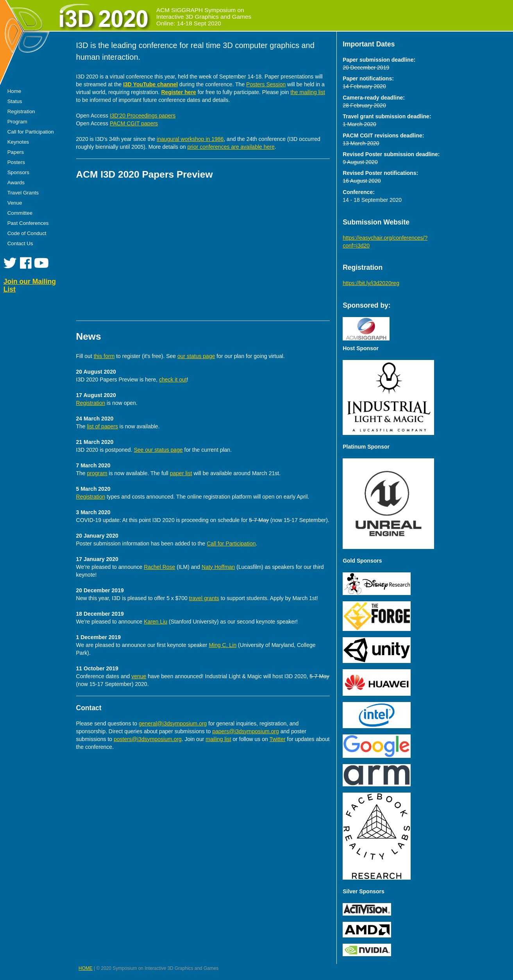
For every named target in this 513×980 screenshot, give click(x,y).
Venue (15, 203)
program (97, 473)
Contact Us (20, 243)
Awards (16, 183)
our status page (196, 356)
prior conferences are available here (231, 147)
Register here (178, 92)
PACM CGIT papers (134, 123)
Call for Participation (31, 132)
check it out (173, 380)
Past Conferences (28, 223)
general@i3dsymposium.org (173, 723)
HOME (86, 968)
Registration (21, 111)
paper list (181, 473)
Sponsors (18, 172)
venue (139, 676)
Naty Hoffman (218, 567)
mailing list (218, 739)
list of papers (103, 426)
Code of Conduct (27, 233)
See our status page (158, 450)
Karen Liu (156, 622)
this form (104, 356)
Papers (16, 152)
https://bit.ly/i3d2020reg (371, 283)
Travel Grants (23, 193)
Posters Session (266, 84)
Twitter (277, 739)
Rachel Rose (159, 567)
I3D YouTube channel (150, 84)
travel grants (204, 598)
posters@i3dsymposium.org (148, 739)
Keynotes (18, 142)
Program (17, 122)
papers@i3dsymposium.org (246, 731)
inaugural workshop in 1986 (190, 139)
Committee (20, 213)
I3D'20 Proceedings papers (143, 116)
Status (15, 101)
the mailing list (308, 92)
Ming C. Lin (223, 645)
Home (14, 91)
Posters (16, 162)
